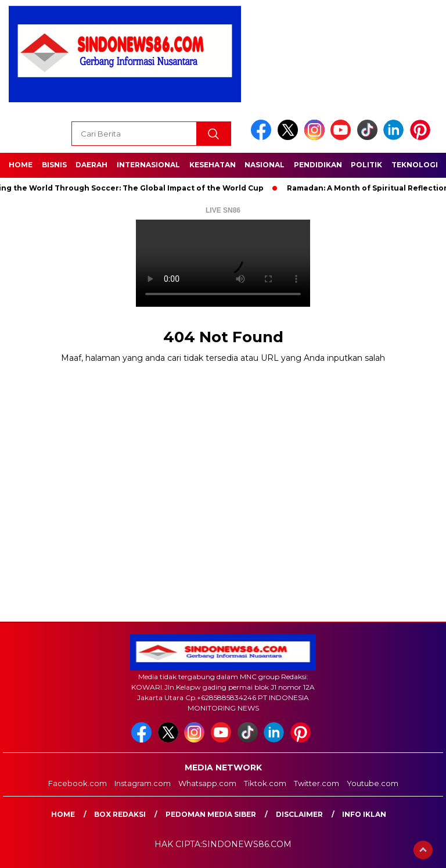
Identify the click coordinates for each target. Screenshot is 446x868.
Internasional (148, 165)
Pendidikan (318, 165)
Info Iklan (364, 814)
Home (21, 165)
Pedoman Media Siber (211, 814)
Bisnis (54, 165)
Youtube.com (373, 783)
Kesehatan (213, 165)
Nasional (265, 165)
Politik (366, 165)
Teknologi (415, 165)
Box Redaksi (120, 814)
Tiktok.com (265, 783)
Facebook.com (78, 783)
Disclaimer (299, 814)
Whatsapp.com (207, 783)
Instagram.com (143, 783)
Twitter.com (316, 783)
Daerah (91, 165)
